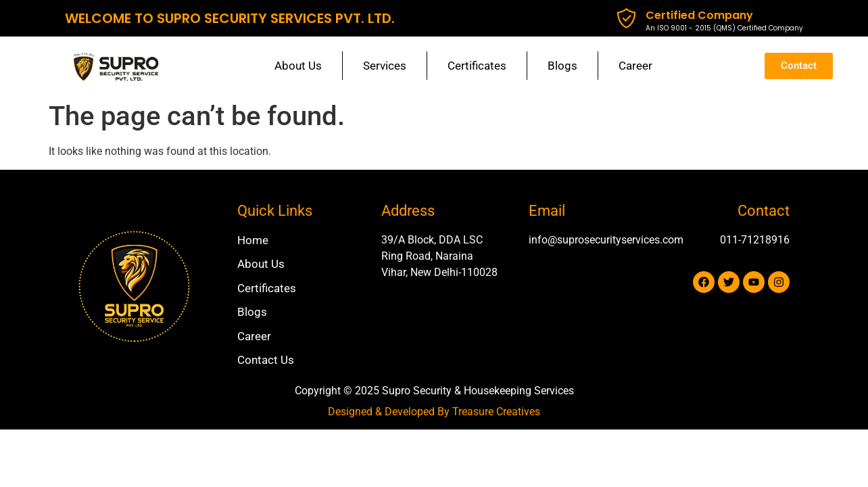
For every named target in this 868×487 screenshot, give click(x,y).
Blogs (562, 66)
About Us (298, 66)
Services (385, 66)
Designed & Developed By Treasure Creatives (434, 412)
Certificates (477, 66)
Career (635, 66)
